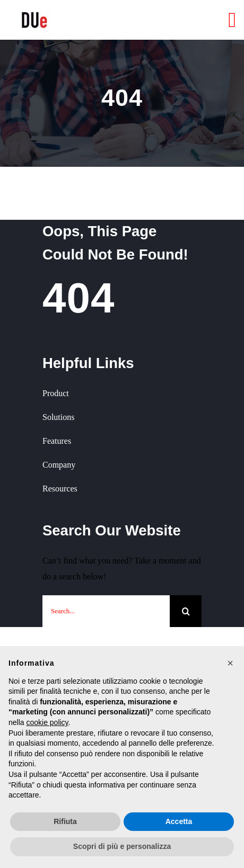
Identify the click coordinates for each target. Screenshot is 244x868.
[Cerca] (186, 611)
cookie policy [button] (47, 722)
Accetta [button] (179, 821)
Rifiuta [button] (65, 821)
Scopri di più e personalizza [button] (122, 846)
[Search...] (106, 611)
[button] (230, 663)
